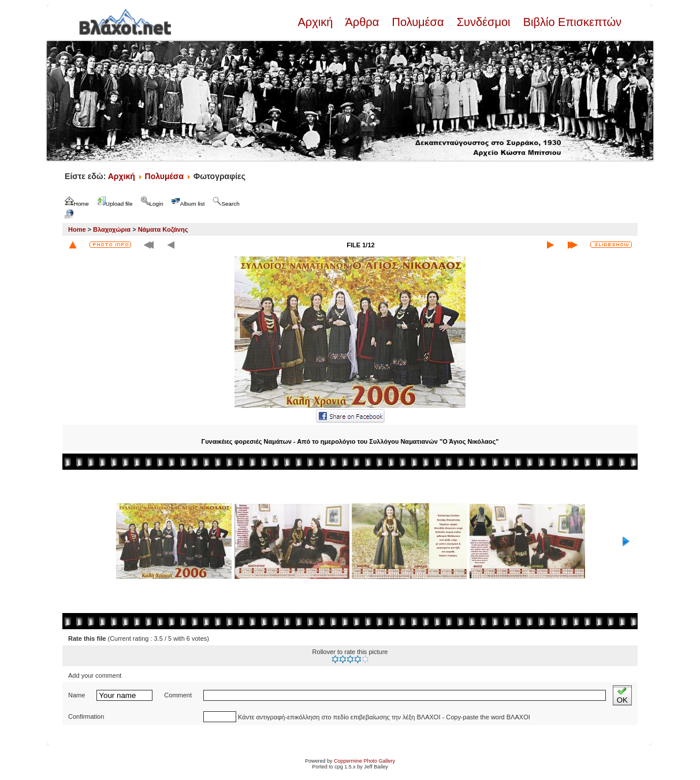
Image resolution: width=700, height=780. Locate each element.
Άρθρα (362, 22)
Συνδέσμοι (483, 22)
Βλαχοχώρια (112, 229)
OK (622, 695)
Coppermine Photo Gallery (364, 761)
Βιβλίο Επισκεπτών (571, 22)
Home (77, 229)
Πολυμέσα (418, 22)
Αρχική (317, 22)
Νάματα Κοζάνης (163, 229)
